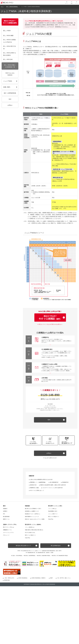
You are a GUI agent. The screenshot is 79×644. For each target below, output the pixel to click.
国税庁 (51, 578)
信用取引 (5, 511)
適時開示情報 (7, 580)
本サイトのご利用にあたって (37, 490)
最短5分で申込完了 (50, 318)
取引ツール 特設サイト (54, 517)
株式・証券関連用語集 (10, 93)
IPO (4, 514)
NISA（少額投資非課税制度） (12, 7)
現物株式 (5, 509)
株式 (4, 506)
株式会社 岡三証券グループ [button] (23, 546)
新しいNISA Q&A (8, 59)
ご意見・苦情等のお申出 (9, 578)
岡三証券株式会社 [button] (56, 546)
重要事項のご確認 (34, 488)
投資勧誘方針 (65, 482)
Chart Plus (51, 519)
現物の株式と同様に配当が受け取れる (34, 530)
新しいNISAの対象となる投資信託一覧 (10, 66)
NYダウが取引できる (30, 533)
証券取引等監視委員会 (23, 578)
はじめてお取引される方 (51, 458)
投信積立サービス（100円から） (33, 514)
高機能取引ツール (7, 530)
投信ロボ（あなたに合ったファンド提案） (35, 519)
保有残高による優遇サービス (32, 511)
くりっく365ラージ (53, 514)
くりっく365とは (52, 509)
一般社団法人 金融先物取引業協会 (43, 556)
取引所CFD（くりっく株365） (33, 525)
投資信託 (27, 506)
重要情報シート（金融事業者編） (38, 482)
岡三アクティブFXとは (9, 527)
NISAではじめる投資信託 (10, 74)
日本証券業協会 (19, 556)
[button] (67, 440)
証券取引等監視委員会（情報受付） (39, 578)
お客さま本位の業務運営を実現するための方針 (41, 479)
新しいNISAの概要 (8, 36)
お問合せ (49, 453)
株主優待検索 (6, 517)
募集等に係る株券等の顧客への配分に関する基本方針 (53, 485)
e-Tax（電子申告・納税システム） (64, 578)
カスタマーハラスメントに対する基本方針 (53, 488)
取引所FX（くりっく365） (55, 506)
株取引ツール (6, 519)
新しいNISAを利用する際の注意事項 (10, 54)
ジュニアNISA (8, 81)
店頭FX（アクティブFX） (10, 525)
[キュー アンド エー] (50, 420)
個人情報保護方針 (54, 482)
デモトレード (6, 535)
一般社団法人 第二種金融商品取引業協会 (59, 556)
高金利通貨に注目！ (53, 511)
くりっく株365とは (30, 527)
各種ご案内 (7, 87)
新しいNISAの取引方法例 (10, 47)
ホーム (2, 7)
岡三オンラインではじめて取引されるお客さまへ (51, 324)
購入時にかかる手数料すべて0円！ (33, 509)
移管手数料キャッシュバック (32, 517)
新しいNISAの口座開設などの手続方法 (10, 41)
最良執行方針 (33, 485)
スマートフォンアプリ (8, 533)
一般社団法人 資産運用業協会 (29, 556)
